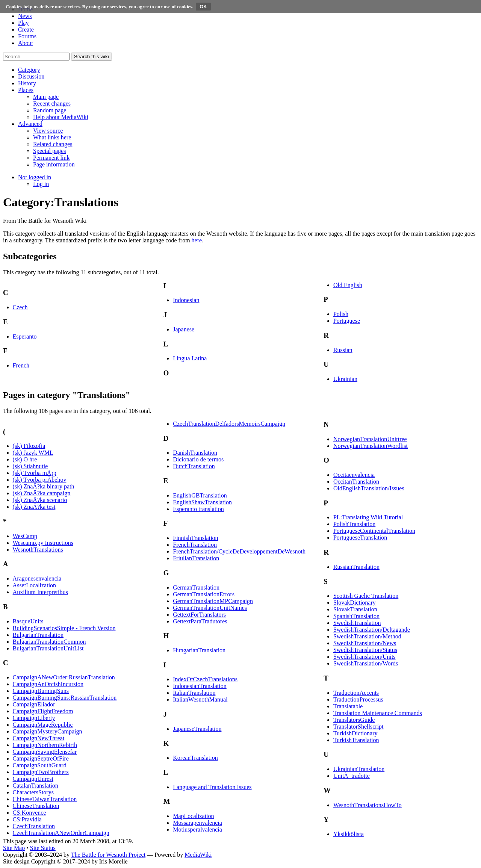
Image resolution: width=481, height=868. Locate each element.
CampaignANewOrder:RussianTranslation (64, 677)
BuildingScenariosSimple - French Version (64, 628)
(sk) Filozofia (29, 446)
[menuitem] (46, 97)
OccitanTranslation (356, 482)
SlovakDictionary (355, 603)
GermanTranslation (196, 587)
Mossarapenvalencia (197, 823)
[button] (29, 70)
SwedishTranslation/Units (365, 657)
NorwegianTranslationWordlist (371, 446)
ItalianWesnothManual (200, 699)
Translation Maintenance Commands (378, 713)
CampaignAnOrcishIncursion (48, 684)
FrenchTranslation (195, 545)
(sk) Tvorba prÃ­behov (40, 480)
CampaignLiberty (34, 718)
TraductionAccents (356, 693)
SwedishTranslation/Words (366, 663)
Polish (341, 314)
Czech (20, 307)
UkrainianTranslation (359, 769)
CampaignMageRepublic (43, 725)
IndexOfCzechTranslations (205, 679)
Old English (348, 285)
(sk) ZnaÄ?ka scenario (40, 500)
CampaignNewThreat (39, 738)
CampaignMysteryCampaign (48, 731)
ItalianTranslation (194, 693)
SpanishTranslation (356, 616)
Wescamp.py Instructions (43, 543)
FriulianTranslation (196, 558)
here (197, 240)
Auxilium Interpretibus (40, 592)
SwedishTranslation (357, 623)
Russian (343, 350)
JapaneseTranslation (197, 729)
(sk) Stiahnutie (30, 466)
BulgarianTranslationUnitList (48, 648)
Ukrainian (345, 379)
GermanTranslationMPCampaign (213, 601)
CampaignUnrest (33, 779)
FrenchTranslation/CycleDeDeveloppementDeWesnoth (239, 551)
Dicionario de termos (198, 459)
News (25, 16)
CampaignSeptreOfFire (41, 758)
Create (26, 29)
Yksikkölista (349, 834)
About (26, 43)
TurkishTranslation (356, 740)
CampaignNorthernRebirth (45, 745)
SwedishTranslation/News (365, 643)
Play (23, 23)
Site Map (14, 848)
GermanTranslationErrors (204, 594)
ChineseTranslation (36, 806)
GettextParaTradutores (200, 621)
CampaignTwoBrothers (41, 772)
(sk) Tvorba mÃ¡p (35, 473)
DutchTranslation (194, 466)
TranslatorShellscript (358, 727)
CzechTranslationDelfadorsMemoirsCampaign (229, 424)
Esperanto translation (198, 509)
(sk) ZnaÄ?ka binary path (44, 486)
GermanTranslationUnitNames (210, 608)
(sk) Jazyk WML (33, 453)
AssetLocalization (35, 585)
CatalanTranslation (36, 786)
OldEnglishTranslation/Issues (369, 488)
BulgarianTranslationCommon (49, 642)
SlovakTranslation (355, 609)
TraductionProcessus (358, 699)
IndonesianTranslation (200, 686)
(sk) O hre (25, 459)
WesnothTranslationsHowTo (368, 805)
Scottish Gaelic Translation (366, 596)
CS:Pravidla (27, 819)
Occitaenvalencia (354, 475)
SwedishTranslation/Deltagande (372, 630)
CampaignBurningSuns (41, 691)
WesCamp (25, 536)
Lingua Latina (190, 358)
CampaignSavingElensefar (45, 752)
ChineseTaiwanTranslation (45, 799)
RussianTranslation (356, 567)
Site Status (43, 848)
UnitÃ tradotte (352, 776)
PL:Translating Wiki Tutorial (368, 517)
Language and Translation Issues (212, 787)
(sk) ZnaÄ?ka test (34, 507)
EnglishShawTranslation (202, 502)
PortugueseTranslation (360, 538)
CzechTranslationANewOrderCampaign (61, 833)
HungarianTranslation (199, 650)
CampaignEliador (34, 704)
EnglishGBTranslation (200, 495)
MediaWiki (198, 855)
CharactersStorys (33, 792)
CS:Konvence (29, 813)
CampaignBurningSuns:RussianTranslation (65, 698)
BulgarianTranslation (38, 635)
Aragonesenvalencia (37, 578)
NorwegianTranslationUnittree (370, 439)
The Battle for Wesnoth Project (108, 855)
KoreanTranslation (195, 758)
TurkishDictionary (355, 733)
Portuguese (347, 321)
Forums (27, 36)
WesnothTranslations (38, 550)
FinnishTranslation (195, 538)
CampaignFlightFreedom (43, 711)
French (21, 365)
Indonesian (186, 300)
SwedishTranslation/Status (365, 650)
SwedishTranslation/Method (367, 636)
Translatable (348, 706)
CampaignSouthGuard (40, 765)
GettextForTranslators (199, 615)
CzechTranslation (34, 826)
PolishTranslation (354, 524)
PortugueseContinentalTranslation (374, 531)
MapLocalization (193, 816)
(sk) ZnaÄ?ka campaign (42, 493)
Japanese (184, 329)
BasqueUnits (28, 621)
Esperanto (25, 336)
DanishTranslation (195, 453)
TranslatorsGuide (354, 720)
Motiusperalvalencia (197, 829)
